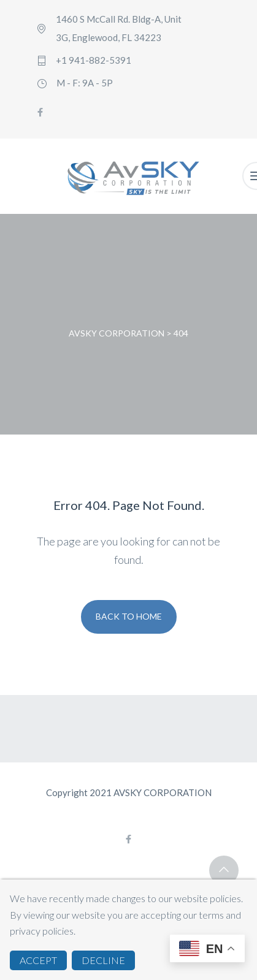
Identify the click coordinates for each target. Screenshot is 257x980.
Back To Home (129, 616)
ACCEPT (38, 960)
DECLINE (103, 960)
